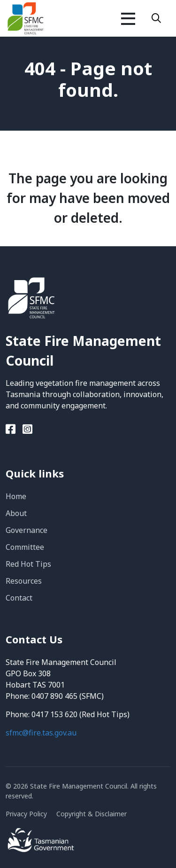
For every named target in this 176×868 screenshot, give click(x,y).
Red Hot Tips (28, 564)
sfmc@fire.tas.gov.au (41, 733)
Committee (25, 547)
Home (16, 496)
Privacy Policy (26, 814)
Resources (24, 581)
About (16, 513)
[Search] (156, 18)
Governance (27, 530)
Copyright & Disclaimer (92, 814)
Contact (19, 598)
